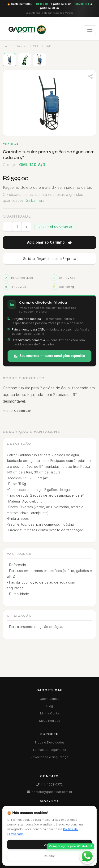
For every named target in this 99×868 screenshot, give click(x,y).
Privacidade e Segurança (49, 757)
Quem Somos (49, 699)
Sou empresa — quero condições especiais (50, 356)
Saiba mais (35, 200)
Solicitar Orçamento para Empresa (50, 259)
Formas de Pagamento (50, 750)
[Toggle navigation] (90, 30)
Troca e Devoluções (49, 742)
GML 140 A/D (42, 46)
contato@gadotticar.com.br (49, 792)
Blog (50, 706)
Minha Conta (50, 713)
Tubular (22, 46)
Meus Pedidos (50, 721)
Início (7, 46)
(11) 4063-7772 (49, 784)
